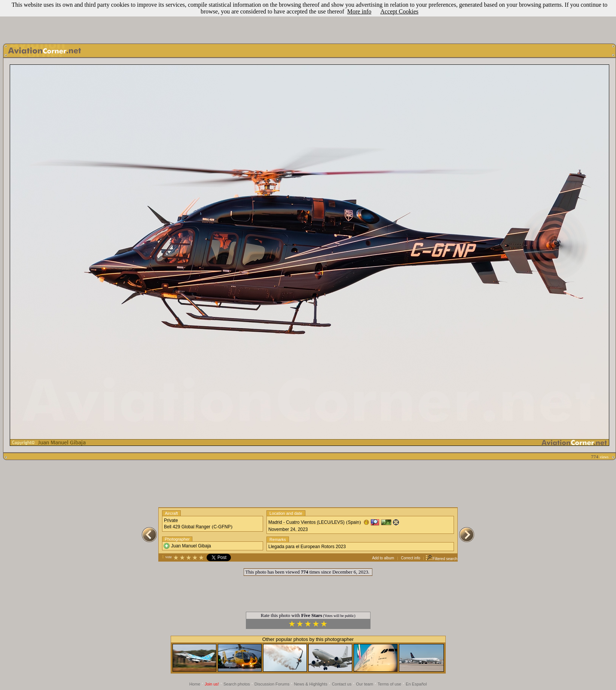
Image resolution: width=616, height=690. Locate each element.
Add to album (383, 558)
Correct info (411, 558)
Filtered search (441, 559)
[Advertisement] (308, 20)
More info (359, 11)
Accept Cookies (399, 11)
